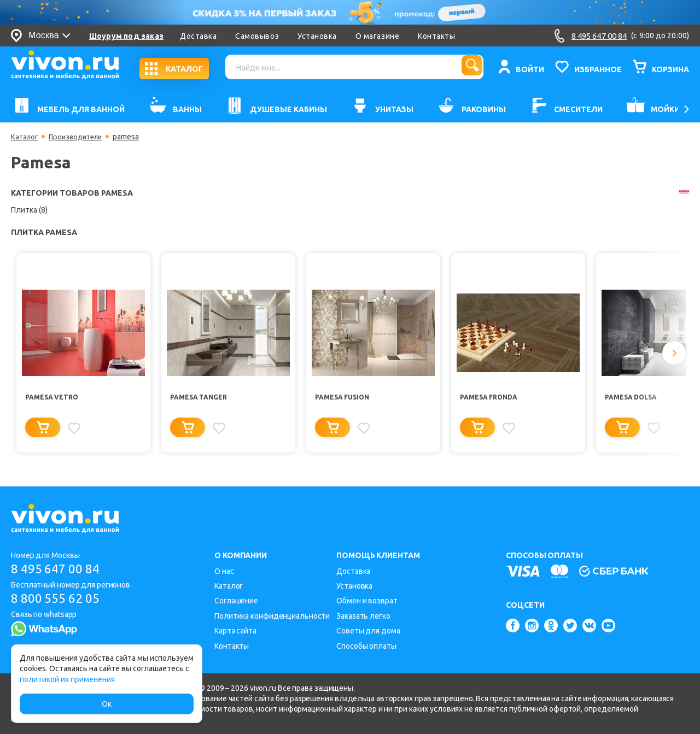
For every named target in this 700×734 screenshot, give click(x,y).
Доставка (201, 36)
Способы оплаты (366, 646)
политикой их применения (67, 679)
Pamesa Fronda (492, 398)
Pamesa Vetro (55, 398)
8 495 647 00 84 (59, 569)
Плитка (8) (29, 210)
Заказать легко (363, 616)
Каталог (25, 137)
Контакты (440, 36)
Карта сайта (235, 631)
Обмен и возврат (367, 601)
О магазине (380, 36)
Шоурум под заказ (129, 36)
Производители (80, 137)
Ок (107, 704)
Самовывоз (260, 36)
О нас (224, 571)
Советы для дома (368, 631)
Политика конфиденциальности (272, 616)
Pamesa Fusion (346, 398)
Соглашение (236, 601)
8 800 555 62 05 (59, 600)
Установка (320, 36)
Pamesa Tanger (202, 398)
